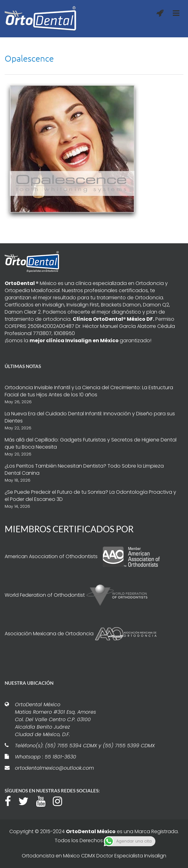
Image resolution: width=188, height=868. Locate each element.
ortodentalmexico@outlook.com (54, 768)
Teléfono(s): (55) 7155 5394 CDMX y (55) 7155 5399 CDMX (85, 746)
